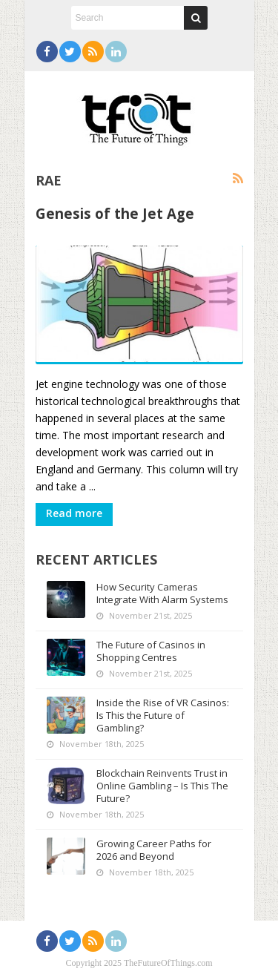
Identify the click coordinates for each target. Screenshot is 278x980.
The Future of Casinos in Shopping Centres (151, 651)
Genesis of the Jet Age (115, 213)
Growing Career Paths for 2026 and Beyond (154, 850)
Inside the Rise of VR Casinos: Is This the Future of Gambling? (163, 715)
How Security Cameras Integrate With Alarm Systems (162, 593)
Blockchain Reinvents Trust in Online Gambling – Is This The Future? (162, 786)
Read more (74, 513)
